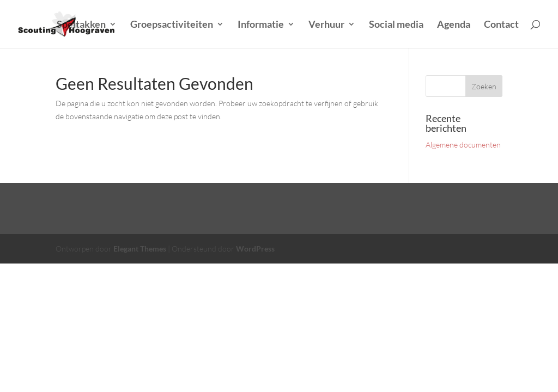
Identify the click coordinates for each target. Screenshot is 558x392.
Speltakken (81, 25)
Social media (396, 25)
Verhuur (326, 25)
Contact (501, 25)
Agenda (454, 25)
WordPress (255, 249)
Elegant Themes (140, 249)
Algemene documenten (463, 145)
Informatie (261, 25)
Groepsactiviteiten (172, 25)
